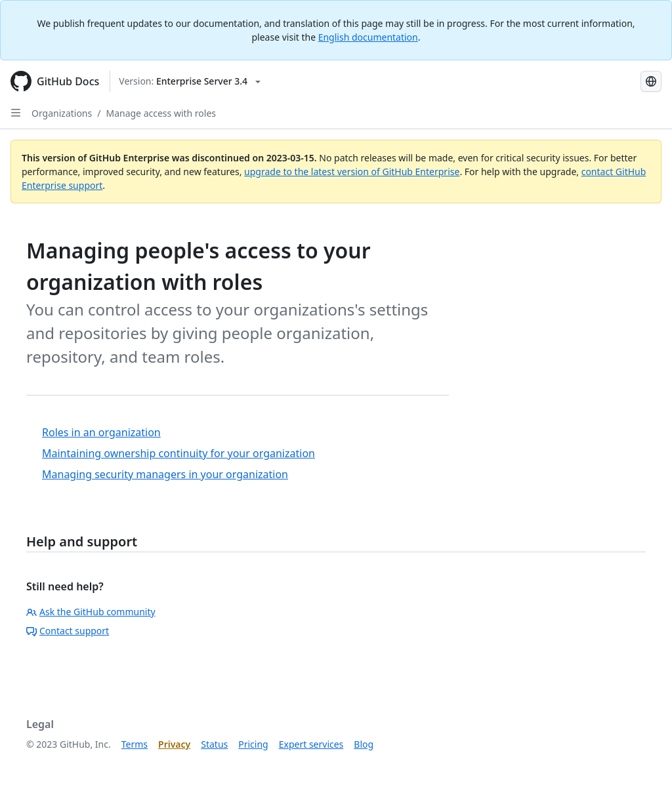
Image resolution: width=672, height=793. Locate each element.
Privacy (174, 744)
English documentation (368, 37)
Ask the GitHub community (91, 612)
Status (214, 744)
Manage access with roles (161, 113)
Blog (364, 744)
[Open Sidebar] (16, 113)
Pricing (253, 744)
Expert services (311, 744)
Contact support (68, 631)
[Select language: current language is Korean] (651, 81)
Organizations (62, 113)
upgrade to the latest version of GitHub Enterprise (352, 172)
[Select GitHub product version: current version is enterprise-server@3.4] (190, 81)
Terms (135, 744)
